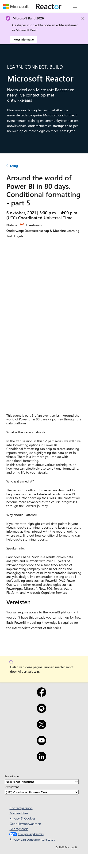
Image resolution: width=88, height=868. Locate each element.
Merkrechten (19, 813)
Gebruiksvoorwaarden (25, 824)
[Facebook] (42, 695)
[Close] (82, 19)
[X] (42, 727)
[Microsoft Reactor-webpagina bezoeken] (49, 6)
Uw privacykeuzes (26, 834)
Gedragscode (19, 829)
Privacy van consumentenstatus (32, 839)
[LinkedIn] (42, 760)
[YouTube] (42, 743)
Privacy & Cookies (23, 818)
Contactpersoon (21, 808)
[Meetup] (42, 711)
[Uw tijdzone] (42, 792)
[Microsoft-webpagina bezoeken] (16, 6)
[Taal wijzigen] (42, 782)
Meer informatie (24, 39)
